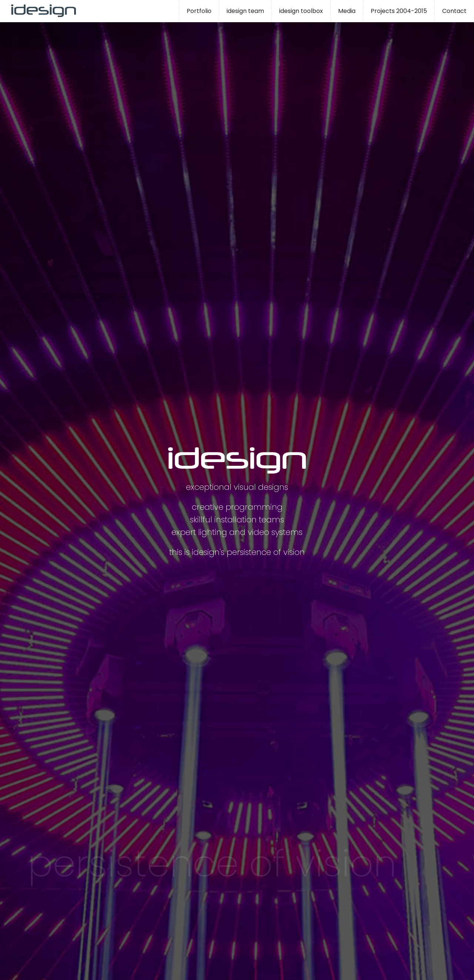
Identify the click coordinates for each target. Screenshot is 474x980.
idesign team (245, 11)
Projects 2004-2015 (399, 11)
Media (347, 11)
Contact (454, 11)
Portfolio (199, 11)
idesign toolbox (301, 11)
